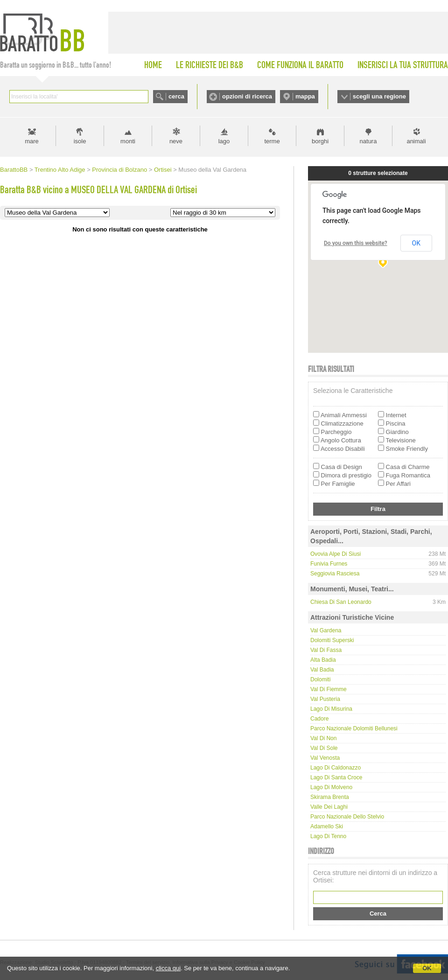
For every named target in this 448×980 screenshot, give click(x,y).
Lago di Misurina (331, 709)
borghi (320, 141)
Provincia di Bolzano (119, 170)
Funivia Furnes (329, 564)
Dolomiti (320, 679)
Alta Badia (323, 660)
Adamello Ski (327, 826)
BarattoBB (14, 170)
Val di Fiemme (329, 689)
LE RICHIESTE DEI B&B (210, 65)
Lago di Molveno (331, 787)
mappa (305, 96)
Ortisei (163, 170)
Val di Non (323, 738)
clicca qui (168, 968)
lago (224, 141)
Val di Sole (324, 748)
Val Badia (322, 670)
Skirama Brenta (330, 797)
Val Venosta (325, 758)
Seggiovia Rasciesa (335, 574)
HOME (153, 65)
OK (427, 968)
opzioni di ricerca (247, 96)
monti (128, 141)
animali (416, 141)
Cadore (319, 719)
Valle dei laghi (329, 807)
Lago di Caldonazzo (336, 768)
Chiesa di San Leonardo (341, 602)
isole (80, 141)
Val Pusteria (325, 699)
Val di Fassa (326, 650)
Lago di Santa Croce (336, 777)
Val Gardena (326, 630)
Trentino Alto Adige (60, 170)
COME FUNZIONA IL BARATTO (300, 65)
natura (368, 141)
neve (176, 141)
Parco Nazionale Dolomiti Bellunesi (354, 728)
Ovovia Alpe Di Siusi (336, 554)
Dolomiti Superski (332, 640)
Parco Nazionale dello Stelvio (347, 817)
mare (32, 141)
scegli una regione (379, 96)
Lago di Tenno (328, 836)
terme (272, 141)
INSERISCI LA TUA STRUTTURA (403, 65)
